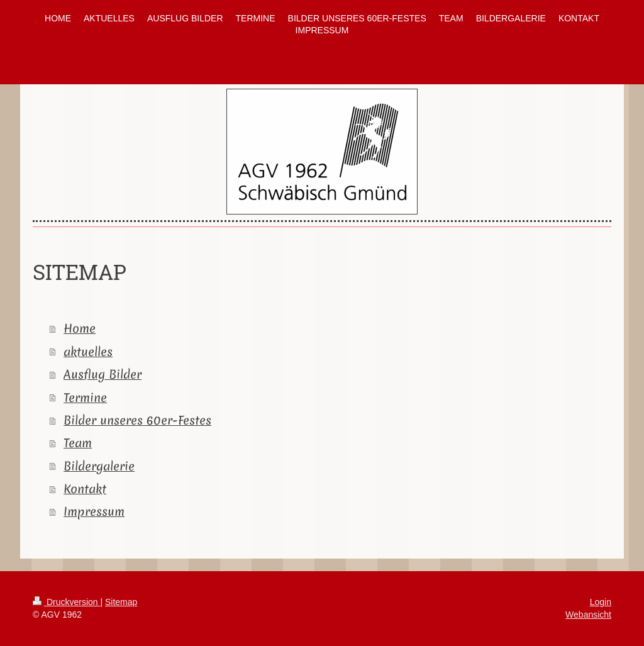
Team (78, 443)
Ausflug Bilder (103, 374)
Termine (85, 398)
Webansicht (588, 615)
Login (601, 602)
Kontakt (85, 489)
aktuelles (88, 352)
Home (80, 328)
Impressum (94, 511)
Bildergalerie (99, 466)
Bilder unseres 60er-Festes (137, 420)
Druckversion (66, 602)
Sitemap (121, 602)
